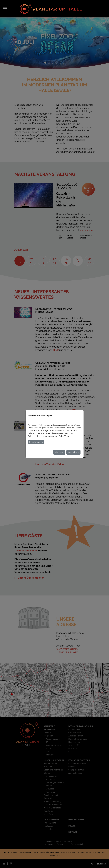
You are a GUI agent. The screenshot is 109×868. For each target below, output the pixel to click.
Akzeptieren (73, 452)
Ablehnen (59, 452)
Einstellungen (35, 442)
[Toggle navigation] (5, 8)
